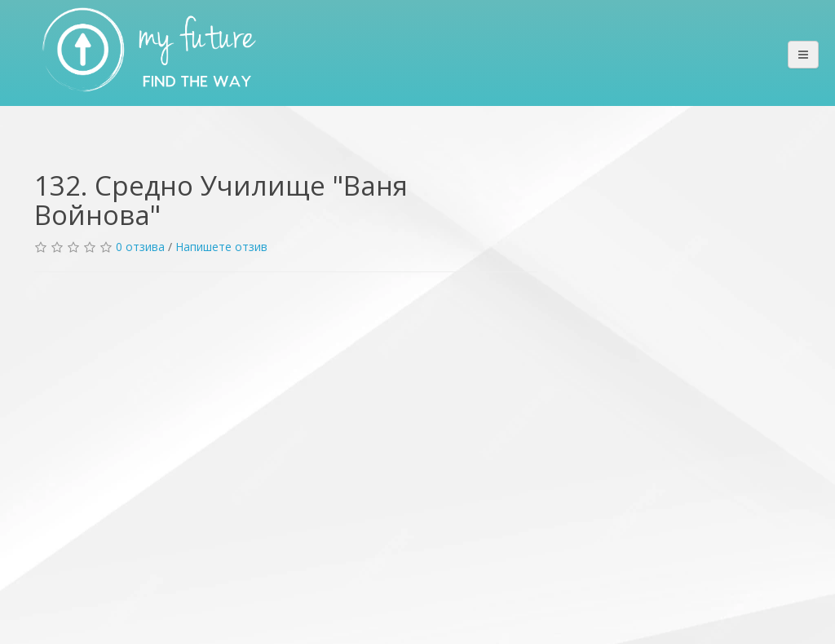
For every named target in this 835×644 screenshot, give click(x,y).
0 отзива (140, 247)
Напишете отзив (221, 247)
